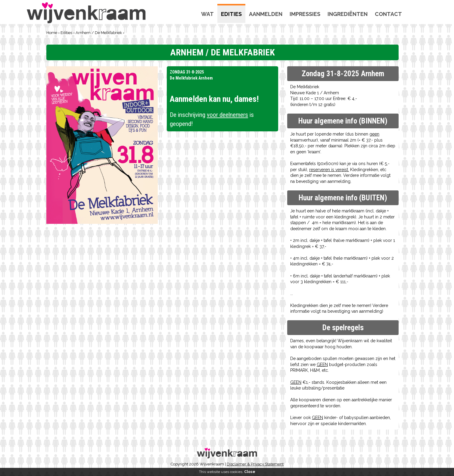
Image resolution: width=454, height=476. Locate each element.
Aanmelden (266, 14)
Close (250, 472)
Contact (388, 14)
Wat (207, 14)
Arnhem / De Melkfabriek (99, 33)
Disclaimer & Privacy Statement (255, 464)
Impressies (305, 14)
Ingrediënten (348, 14)
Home (52, 33)
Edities (231, 14)
